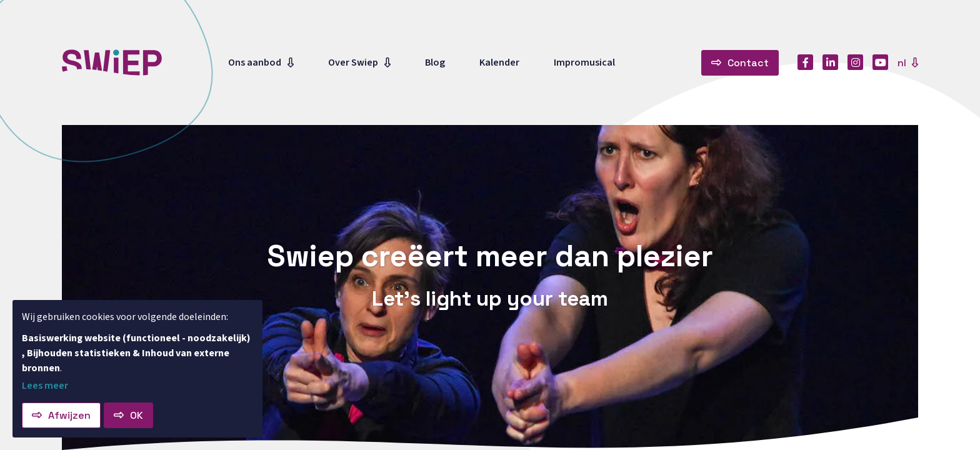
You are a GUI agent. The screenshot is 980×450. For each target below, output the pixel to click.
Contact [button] (748, 63)
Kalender (499, 62)
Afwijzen (69, 415)
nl (903, 63)
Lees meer (45, 386)
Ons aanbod (255, 62)
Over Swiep (353, 62)
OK (137, 415)
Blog (435, 62)
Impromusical (584, 62)
